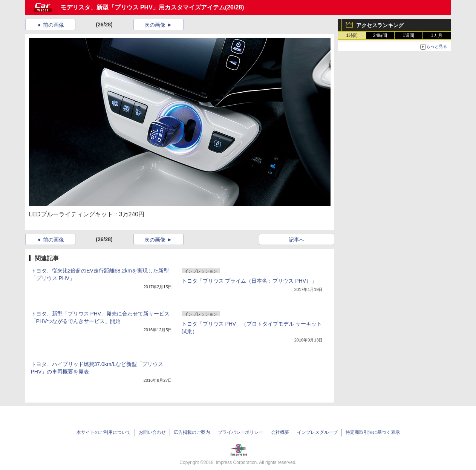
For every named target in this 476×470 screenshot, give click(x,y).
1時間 (352, 35)
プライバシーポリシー (240, 432)
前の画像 (54, 25)
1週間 (408, 35)
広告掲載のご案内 (192, 432)
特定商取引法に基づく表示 (373, 432)
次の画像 (155, 25)
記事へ (297, 240)
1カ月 (437, 35)
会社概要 (280, 432)
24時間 (380, 35)
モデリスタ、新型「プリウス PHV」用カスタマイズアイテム (143, 7)
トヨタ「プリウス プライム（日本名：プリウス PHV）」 (249, 281)
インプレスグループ (317, 432)
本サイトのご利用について (104, 432)
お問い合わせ (152, 432)
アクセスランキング (380, 25)
